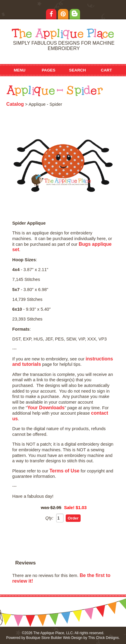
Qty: (49, 518)
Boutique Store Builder (44, 638)
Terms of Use (64, 471)
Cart (106, 70)
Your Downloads (46, 408)
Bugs (85, 244)
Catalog (15, 104)
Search (77, 70)
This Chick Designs (103, 638)
